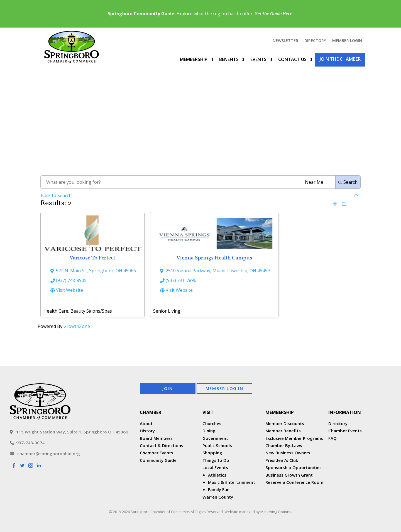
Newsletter (285, 41)
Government (215, 438)
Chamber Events (157, 453)
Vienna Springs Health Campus (214, 258)
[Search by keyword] (171, 182)
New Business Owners (288, 453)
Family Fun (219, 489)
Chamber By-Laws (284, 445)
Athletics (217, 475)
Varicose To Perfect (92, 258)
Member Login (347, 41)
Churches (212, 423)
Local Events (215, 467)
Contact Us (292, 59)
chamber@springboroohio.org (45, 453)
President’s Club (282, 460)
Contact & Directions (162, 445)
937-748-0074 (27, 443)
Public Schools (217, 445)
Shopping (212, 453)
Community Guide (158, 460)
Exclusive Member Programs (294, 438)
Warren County (218, 497)
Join (168, 388)
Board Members (156, 438)
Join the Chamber (340, 59)
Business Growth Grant (290, 475)
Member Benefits (283, 431)
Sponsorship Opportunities (294, 467)
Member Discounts (285, 423)
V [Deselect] (356, 196)
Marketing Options (276, 512)
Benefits (229, 59)
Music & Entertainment (232, 482)
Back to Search (56, 195)
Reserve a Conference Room (294, 482)
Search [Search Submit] (348, 182)
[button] (335, 204)
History (147, 431)
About (146, 423)
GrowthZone (77, 326)
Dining (209, 431)
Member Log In (224, 388)
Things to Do (216, 460)
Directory (315, 41)
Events (258, 59)
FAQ (332, 438)
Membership (194, 59)
